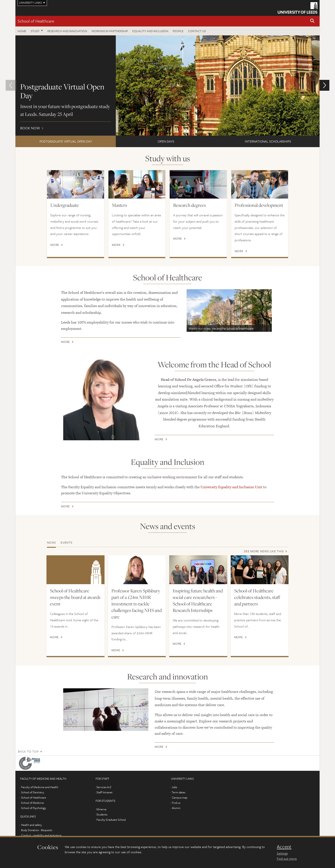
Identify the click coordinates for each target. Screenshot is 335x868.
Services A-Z (104, 787)
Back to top (28, 751)
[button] (312, 21)
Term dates (178, 792)
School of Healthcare (36, 21)
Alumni (176, 808)
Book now (167, 85)
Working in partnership (110, 31)
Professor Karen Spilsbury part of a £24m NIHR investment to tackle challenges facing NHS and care (137, 604)
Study (35, 31)
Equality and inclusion (150, 31)
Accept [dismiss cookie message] (284, 847)
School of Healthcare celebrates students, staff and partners (257, 597)
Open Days (166, 141)
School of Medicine (32, 803)
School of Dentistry (33, 792)
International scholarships (268, 141)
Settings (282, 853)
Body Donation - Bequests (37, 830)
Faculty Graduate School (111, 820)
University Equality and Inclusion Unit (231, 487)
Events (66, 542)
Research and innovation (67, 31)
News (51, 542)
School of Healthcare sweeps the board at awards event (75, 597)
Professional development (259, 205)
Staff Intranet (104, 792)
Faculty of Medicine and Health (40, 787)
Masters (119, 205)
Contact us (197, 31)
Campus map (180, 797)
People (178, 31)
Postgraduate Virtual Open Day (66, 141)
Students (102, 814)
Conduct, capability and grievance (41, 835)
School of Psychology (34, 808)
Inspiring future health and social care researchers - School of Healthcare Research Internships (198, 600)
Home (22, 31)
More (55, 245)
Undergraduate (65, 205)
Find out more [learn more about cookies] (287, 858)
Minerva (101, 809)
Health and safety (32, 825)
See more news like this (264, 551)
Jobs (174, 787)
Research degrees (189, 205)
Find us (176, 803)
